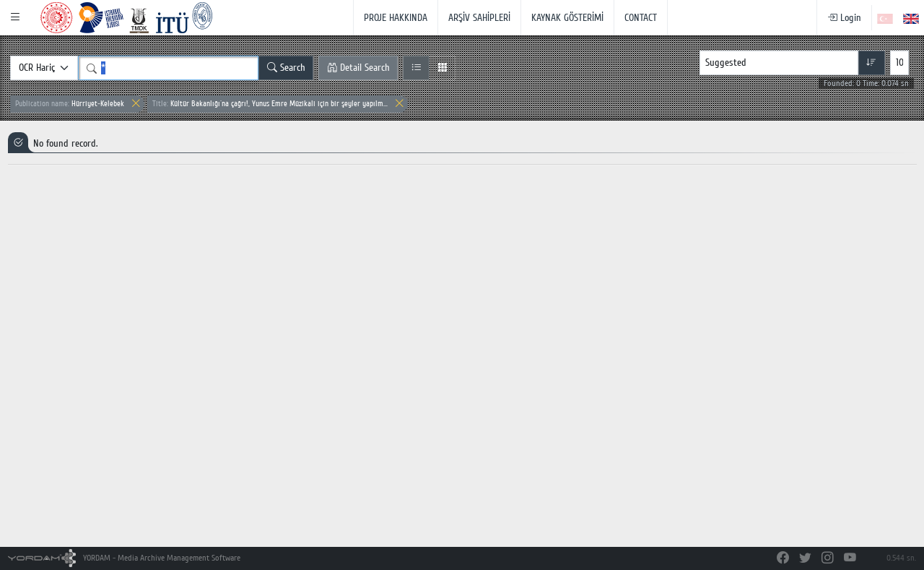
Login (844, 18)
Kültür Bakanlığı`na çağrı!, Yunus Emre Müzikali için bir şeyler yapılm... (270, 104)
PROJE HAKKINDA (396, 18)
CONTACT (641, 18)
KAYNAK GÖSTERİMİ (567, 18)
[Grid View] (442, 68)
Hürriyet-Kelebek (70, 104)
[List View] (416, 68)
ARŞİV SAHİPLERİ (479, 18)
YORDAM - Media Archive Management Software (125, 558)
